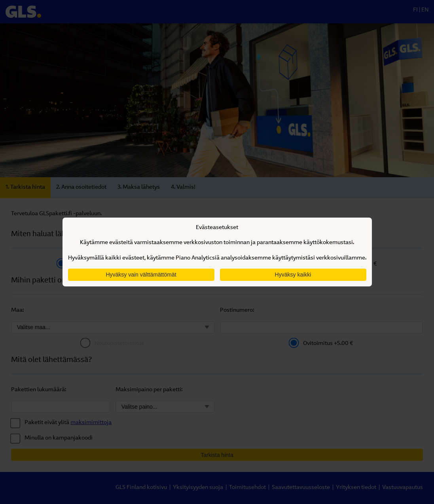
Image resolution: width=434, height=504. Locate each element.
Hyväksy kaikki (293, 275)
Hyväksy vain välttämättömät (141, 275)
